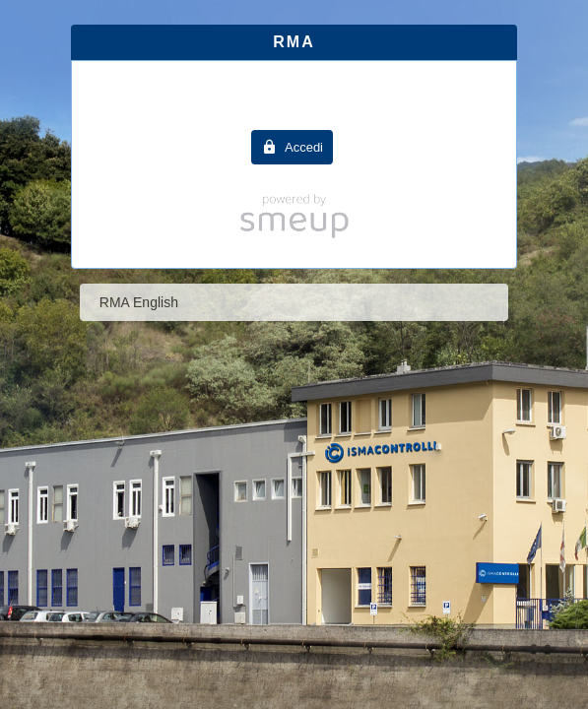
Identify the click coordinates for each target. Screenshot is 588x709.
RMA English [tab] (139, 302)
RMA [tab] (294, 42)
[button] (292, 147)
